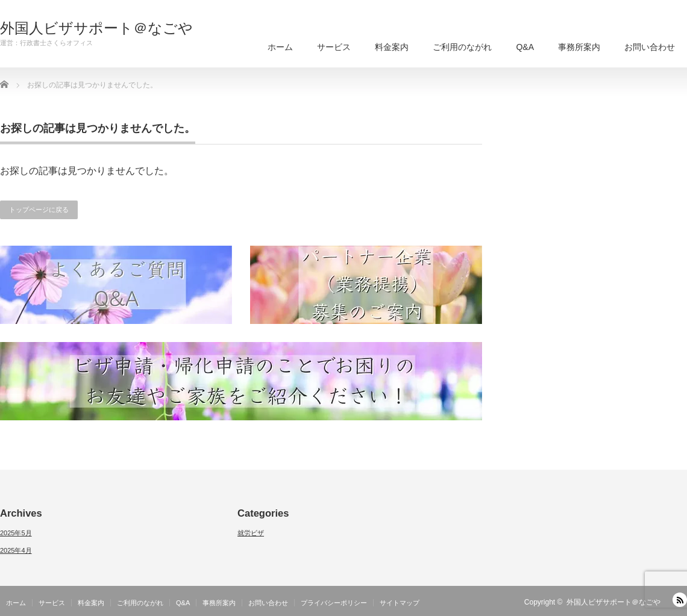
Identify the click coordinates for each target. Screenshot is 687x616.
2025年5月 (16, 533)
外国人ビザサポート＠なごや (96, 28)
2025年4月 (16, 550)
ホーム (280, 47)
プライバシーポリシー (334, 603)
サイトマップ (400, 603)
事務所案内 (579, 47)
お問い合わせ (650, 47)
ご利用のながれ (462, 47)
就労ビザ (251, 533)
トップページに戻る (39, 210)
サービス (334, 47)
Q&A (525, 47)
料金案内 (392, 47)
